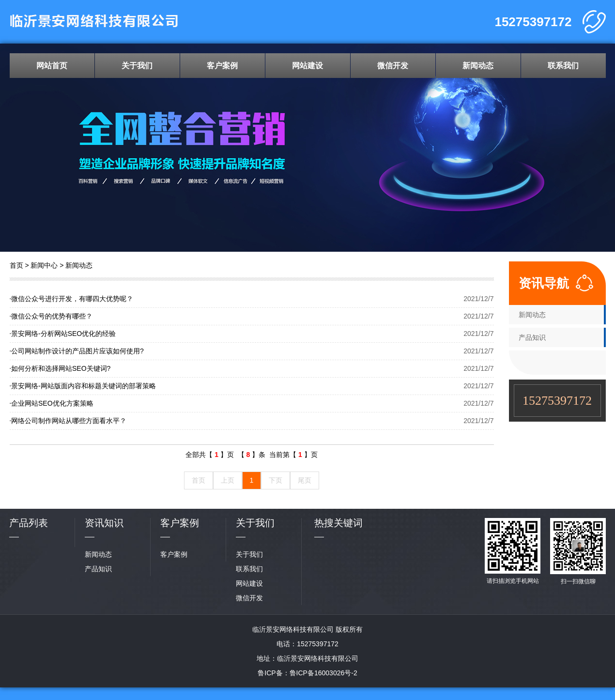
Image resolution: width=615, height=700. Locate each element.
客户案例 (222, 66)
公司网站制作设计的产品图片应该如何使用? (77, 351)
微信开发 (393, 66)
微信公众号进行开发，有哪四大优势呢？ (72, 299)
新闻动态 (478, 66)
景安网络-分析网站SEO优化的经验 (63, 334)
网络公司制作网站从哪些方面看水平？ (68, 421)
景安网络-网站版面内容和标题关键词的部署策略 (83, 386)
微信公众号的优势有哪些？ (51, 316)
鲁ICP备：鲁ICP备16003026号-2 (307, 673)
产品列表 (29, 523)
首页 (16, 265)
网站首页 (52, 66)
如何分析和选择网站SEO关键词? (60, 368)
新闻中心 (44, 265)
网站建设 (307, 66)
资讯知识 (104, 523)
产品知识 (532, 337)
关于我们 (137, 66)
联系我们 (563, 66)
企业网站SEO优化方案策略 (52, 403)
